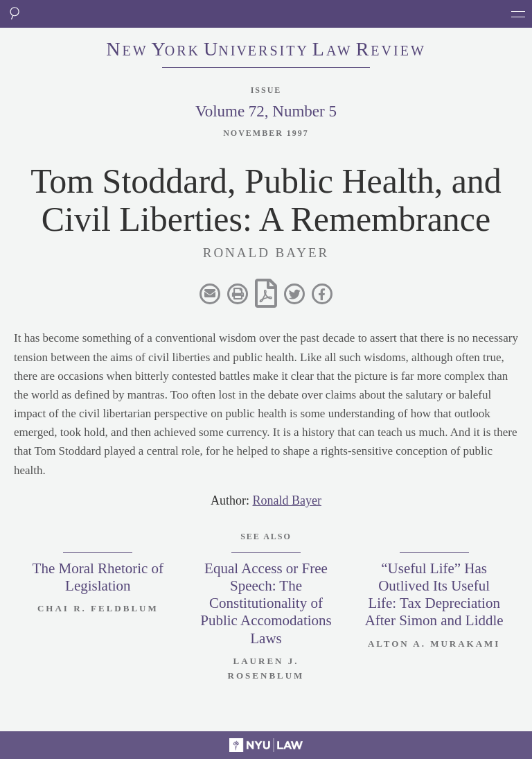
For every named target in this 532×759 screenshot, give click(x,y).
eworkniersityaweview (266, 51)
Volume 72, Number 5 (266, 111)
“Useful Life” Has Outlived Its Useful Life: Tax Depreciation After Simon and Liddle (434, 595)
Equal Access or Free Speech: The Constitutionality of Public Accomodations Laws (266, 603)
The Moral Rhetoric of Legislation (98, 577)
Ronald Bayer (287, 500)
